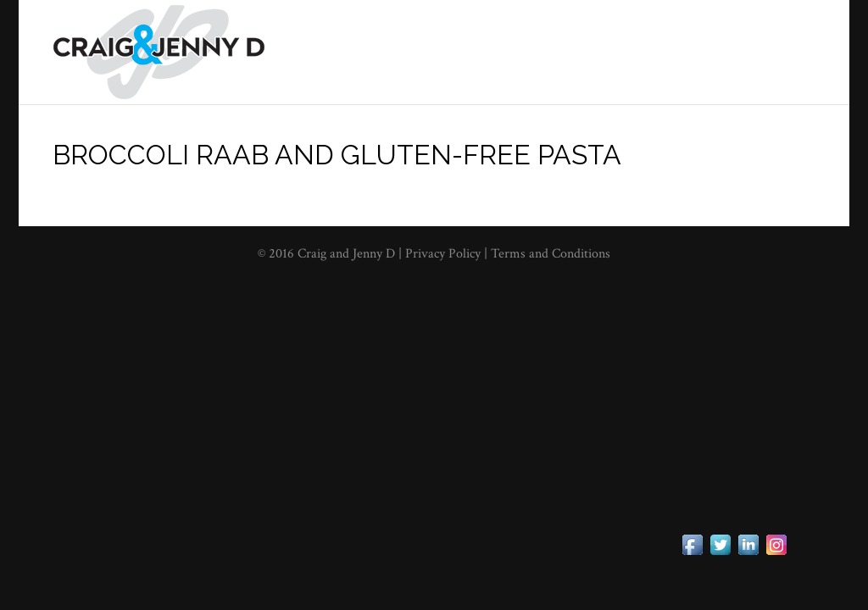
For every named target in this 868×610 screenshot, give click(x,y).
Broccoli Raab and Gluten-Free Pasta (337, 155)
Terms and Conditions (551, 254)
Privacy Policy (445, 254)
